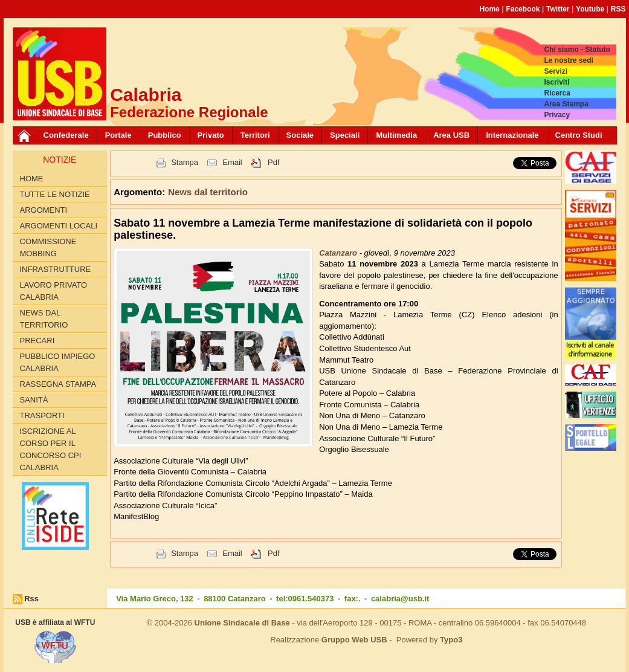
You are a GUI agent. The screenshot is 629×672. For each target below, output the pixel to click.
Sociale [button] (300, 135)
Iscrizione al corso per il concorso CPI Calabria (51, 449)
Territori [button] (255, 135)
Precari (37, 341)
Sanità (34, 400)
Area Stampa (566, 104)
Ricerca (557, 93)
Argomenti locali (59, 226)
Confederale (66, 135)
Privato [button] (211, 135)
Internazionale (512, 135)
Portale (118, 135)
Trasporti (42, 415)
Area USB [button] (451, 135)
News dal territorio (44, 319)
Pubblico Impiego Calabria (58, 362)
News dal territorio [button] (208, 192)
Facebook (523, 9)
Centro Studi (579, 135)
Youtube (590, 9)
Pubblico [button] (165, 135)
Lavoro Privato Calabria (54, 291)
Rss (31, 599)
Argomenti (44, 210)
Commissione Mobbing (48, 247)
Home (489, 9)
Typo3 (451, 640)
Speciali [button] (345, 135)
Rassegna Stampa (58, 384)
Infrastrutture (56, 269)
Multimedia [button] (396, 135)
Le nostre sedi (568, 60)
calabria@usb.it (400, 599)
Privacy (557, 115)
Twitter (558, 9)
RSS (618, 9)
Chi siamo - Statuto (577, 50)
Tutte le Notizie (55, 194)
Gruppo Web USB (354, 640)
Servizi (556, 71)
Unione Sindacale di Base (242, 623)
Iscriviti (556, 82)
